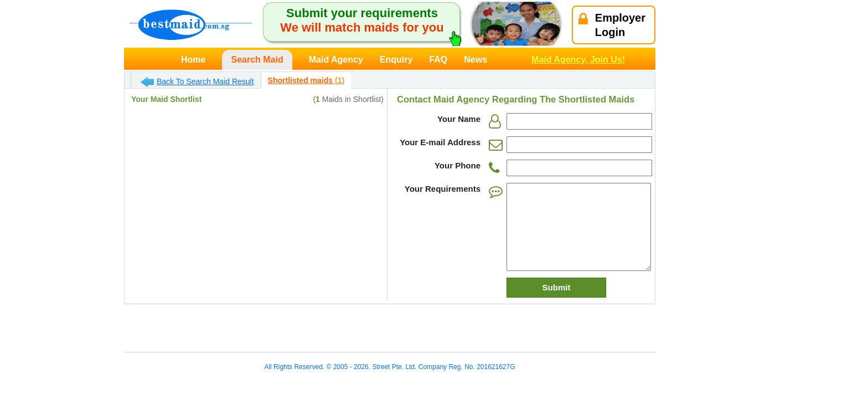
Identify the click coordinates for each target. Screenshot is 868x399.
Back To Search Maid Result (197, 82)
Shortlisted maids (306, 80)
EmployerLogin (612, 25)
